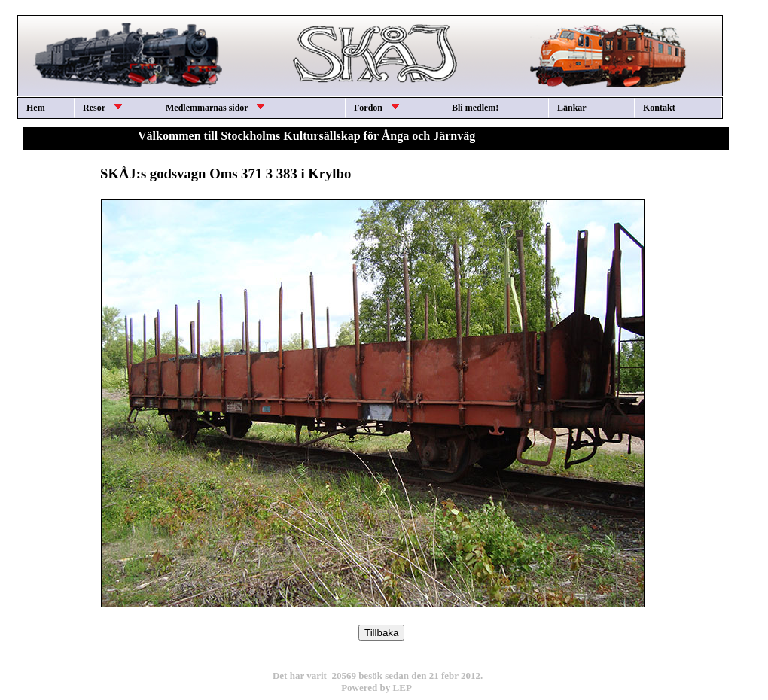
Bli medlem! (475, 108)
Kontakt (659, 108)
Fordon (376, 108)
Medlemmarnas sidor (215, 108)
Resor (102, 108)
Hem (36, 108)
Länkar (572, 108)
